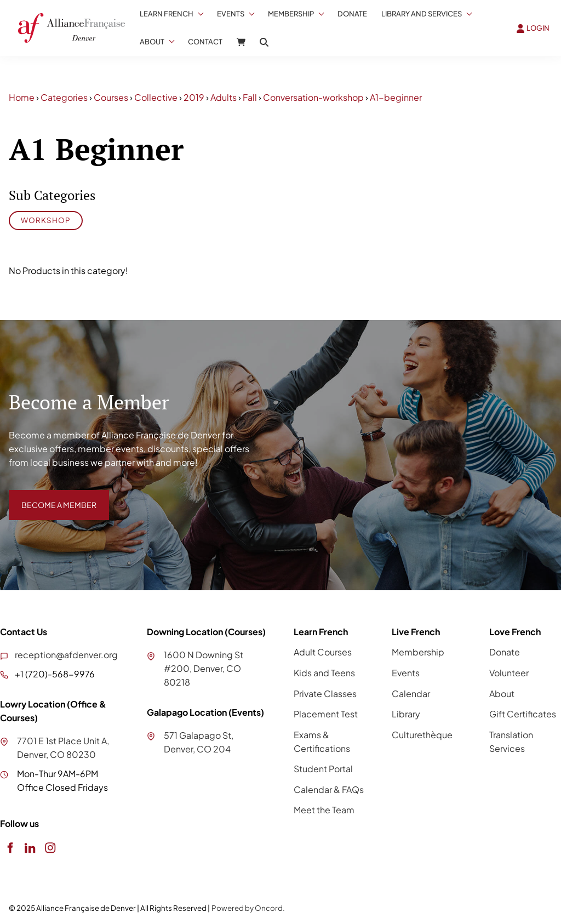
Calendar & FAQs (329, 789)
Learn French (167, 14)
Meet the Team (324, 810)
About (152, 42)
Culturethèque (422, 735)
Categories (64, 97)
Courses (111, 97)
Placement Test (326, 714)
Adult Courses (323, 652)
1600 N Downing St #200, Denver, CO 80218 (204, 668)
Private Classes (325, 694)
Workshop (46, 220)
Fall (250, 97)
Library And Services (422, 14)
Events (231, 14)
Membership (291, 14)
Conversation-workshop (313, 97)
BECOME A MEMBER (51, 496)
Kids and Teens (324, 673)
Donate (352, 14)
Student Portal (323, 769)
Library (406, 714)
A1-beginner (396, 97)
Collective (156, 97)
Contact (205, 42)
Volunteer (509, 673)
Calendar (411, 694)
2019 (194, 97)
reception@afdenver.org (66, 655)
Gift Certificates (523, 714)
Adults (224, 97)
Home (22, 97)
